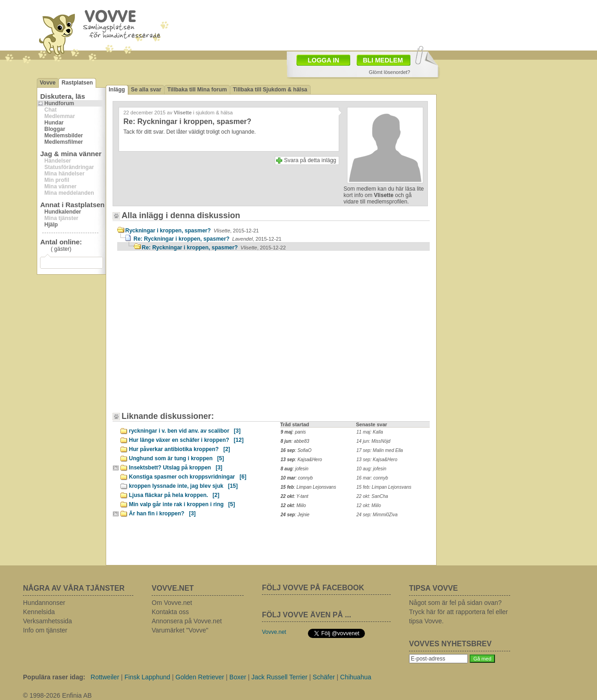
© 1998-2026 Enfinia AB (57, 695)
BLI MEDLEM (383, 60)
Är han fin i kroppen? (162, 514)
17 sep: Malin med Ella (380, 450)
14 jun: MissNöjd (374, 441)
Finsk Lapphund (148, 677)
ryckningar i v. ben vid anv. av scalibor (185, 431)
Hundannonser (44, 603)
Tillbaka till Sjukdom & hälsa (270, 90)
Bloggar (55, 129)
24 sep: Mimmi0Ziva (377, 515)
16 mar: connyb (372, 478)
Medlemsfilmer (64, 142)
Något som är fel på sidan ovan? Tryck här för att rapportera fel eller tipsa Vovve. (458, 612)
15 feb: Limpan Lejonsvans (384, 487)
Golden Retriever (200, 677)
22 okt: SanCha (372, 496)
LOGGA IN (324, 60)
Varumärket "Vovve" (180, 630)
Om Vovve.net (172, 603)
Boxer (238, 677)
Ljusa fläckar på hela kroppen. (174, 495)
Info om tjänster (45, 630)
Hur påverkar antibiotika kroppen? (180, 449)
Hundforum (60, 103)
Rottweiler (105, 677)
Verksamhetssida (48, 621)
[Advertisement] (195, 336)
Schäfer (324, 677)
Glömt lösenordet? (390, 72)
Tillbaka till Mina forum (197, 90)
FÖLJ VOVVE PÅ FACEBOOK (313, 588)
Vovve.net (274, 632)
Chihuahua (356, 677)
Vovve (48, 83)
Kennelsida (39, 612)
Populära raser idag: (54, 677)
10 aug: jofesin (372, 469)
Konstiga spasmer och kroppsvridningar (188, 477)
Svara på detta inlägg (310, 160)
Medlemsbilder (64, 135)
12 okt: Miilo (369, 505)
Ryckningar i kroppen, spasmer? (192, 231)
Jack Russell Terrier (279, 677)
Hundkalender (63, 212)
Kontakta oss (170, 612)
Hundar (54, 123)
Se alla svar (146, 90)
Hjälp (51, 225)
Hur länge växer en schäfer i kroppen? (186, 440)
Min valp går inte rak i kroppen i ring (182, 504)
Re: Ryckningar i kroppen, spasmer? (208, 239)
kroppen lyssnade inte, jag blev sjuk (184, 486)
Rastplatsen (77, 83)
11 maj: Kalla (370, 432)
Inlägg (117, 90)
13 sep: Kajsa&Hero (377, 460)
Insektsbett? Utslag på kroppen (176, 468)
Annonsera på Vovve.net (187, 621)
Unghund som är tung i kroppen (177, 458)
